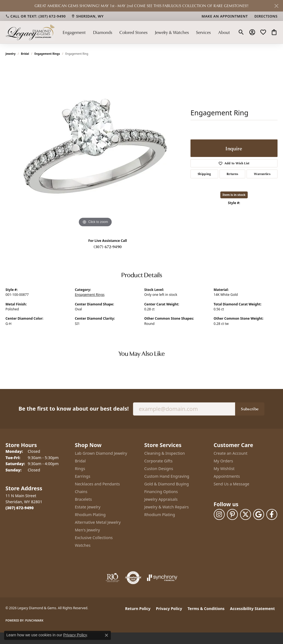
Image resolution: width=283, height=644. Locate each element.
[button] (241, 32)
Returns (232, 174)
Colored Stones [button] (133, 32)
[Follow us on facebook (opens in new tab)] (272, 514)
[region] (95, 146)
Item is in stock (234, 195)
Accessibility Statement (252, 609)
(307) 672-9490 (108, 247)
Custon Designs (159, 469)
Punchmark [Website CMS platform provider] (34, 620)
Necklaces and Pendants (97, 484)
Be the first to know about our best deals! (74, 409)
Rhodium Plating (90, 515)
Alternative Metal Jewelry (98, 522)
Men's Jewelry (88, 530)
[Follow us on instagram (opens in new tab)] (219, 514)
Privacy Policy (169, 609)
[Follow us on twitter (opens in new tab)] (246, 514)
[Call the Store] (20, 508)
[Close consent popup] (106, 635)
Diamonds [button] (103, 32)
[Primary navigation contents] (146, 32)
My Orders (223, 461)
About (224, 32)
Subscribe (250, 409)
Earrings (83, 476)
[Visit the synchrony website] (162, 578)
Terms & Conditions (206, 609)
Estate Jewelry (88, 507)
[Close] (276, 6)
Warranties (262, 174)
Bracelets (83, 499)
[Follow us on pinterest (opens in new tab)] (232, 514)
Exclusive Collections (94, 538)
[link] (36, 16)
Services (203, 32)
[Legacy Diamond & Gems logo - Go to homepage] (30, 32)
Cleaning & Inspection (164, 453)
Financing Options (161, 492)
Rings (80, 469)
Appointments (227, 476)
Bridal (25, 54)
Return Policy (138, 609)
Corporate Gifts (158, 461)
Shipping (204, 174)
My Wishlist (224, 469)
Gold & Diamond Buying (167, 484)
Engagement (74, 32)
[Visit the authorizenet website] (133, 578)
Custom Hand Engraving (167, 476)
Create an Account (231, 453)
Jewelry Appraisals (161, 499)
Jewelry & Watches (172, 32)
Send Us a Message (232, 484)
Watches (83, 545)
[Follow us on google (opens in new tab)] (259, 514)
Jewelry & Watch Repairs (167, 507)
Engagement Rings (47, 54)
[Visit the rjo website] (112, 578)
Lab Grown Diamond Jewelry (101, 453)
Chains (81, 492)
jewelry (11, 54)
